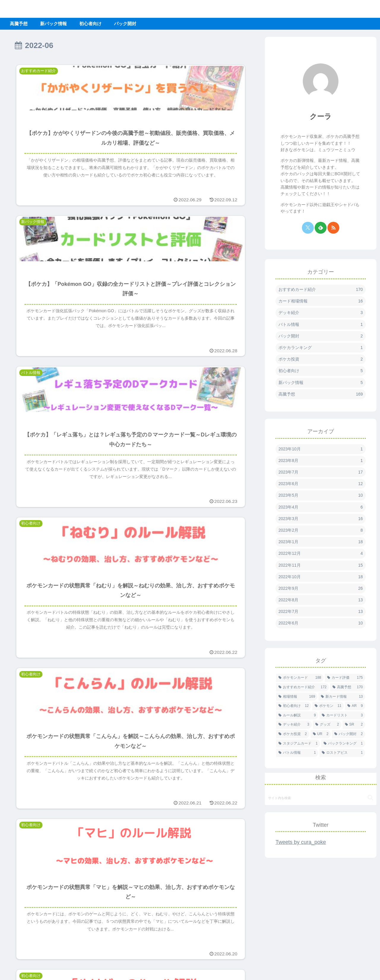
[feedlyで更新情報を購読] (321, 228)
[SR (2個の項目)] (354, 725)
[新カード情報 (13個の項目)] (342, 697)
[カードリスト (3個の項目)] (342, 716)
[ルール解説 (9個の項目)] (297, 716)
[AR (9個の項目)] (355, 706)
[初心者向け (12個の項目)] (294, 706)
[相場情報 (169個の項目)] (297, 697)
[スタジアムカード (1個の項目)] (298, 744)
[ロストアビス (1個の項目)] (342, 753)
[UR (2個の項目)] (321, 734)
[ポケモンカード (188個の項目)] (300, 678)
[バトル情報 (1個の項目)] (297, 753)
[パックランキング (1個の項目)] (343, 744)
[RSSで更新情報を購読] (333, 228)
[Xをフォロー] (308, 228)
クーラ (321, 116)
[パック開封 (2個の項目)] (349, 734)
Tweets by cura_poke (301, 842)
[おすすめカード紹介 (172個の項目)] (303, 687)
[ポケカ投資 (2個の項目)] (293, 734)
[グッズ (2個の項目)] (327, 725)
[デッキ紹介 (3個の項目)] (294, 725)
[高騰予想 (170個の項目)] (348, 687)
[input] (321, 798)
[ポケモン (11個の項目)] (328, 706)
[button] (370, 797)
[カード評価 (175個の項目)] (345, 678)
